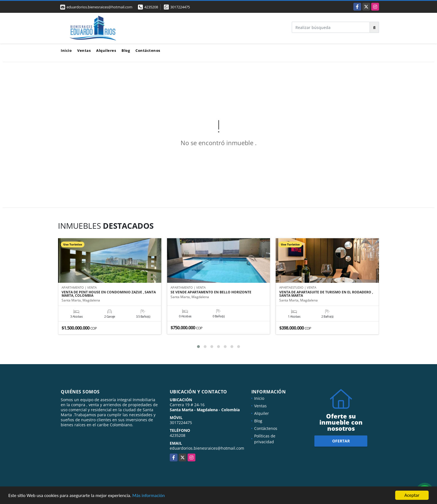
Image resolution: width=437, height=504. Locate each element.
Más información (149, 496)
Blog (126, 50)
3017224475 (180, 7)
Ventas (84, 50)
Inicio (66, 50)
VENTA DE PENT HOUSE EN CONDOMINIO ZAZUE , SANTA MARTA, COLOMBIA (109, 294)
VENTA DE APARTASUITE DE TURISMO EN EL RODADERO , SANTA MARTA (326, 294)
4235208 (151, 7)
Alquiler (262, 413)
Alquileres (106, 50)
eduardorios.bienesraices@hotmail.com (207, 448)
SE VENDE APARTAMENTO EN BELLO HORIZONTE (211, 292)
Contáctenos (148, 50)
